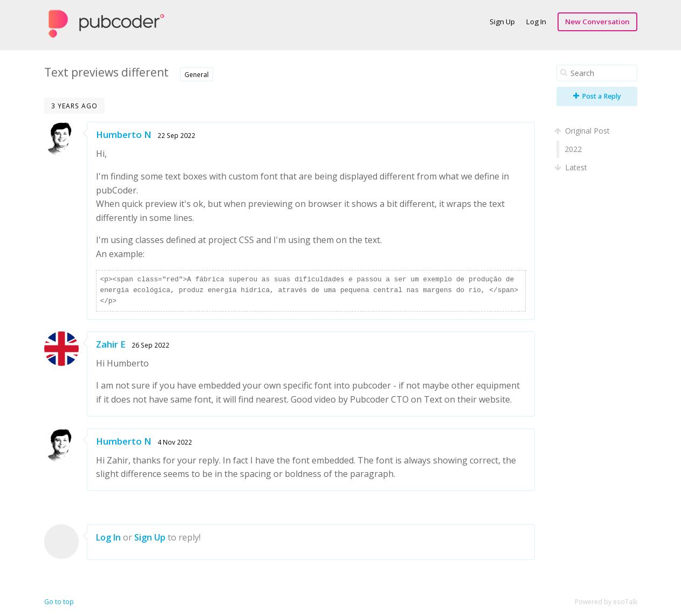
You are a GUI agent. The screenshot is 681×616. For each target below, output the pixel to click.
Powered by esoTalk (606, 602)
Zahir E (111, 344)
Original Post (583, 131)
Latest (572, 167)
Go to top (59, 602)
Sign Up (502, 22)
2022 (573, 149)
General (197, 74)
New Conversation (597, 22)
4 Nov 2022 (175, 442)
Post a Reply (597, 96)
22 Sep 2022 (176, 135)
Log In (536, 22)
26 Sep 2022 (150, 345)
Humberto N (124, 134)
